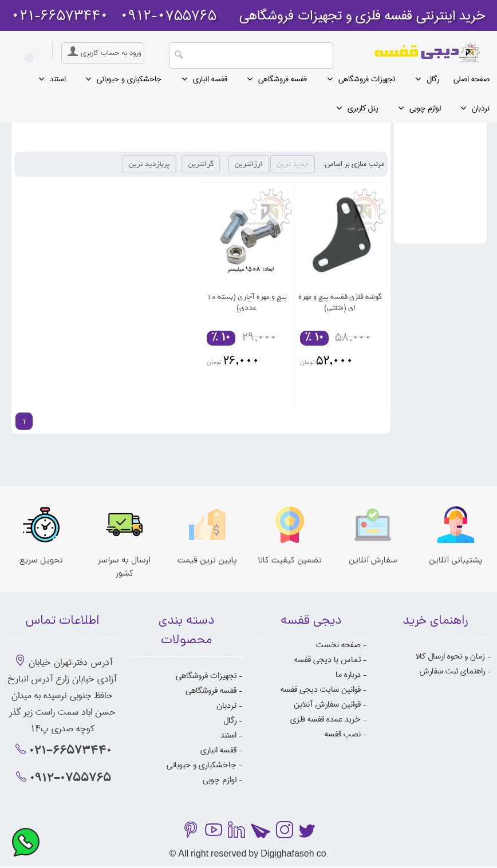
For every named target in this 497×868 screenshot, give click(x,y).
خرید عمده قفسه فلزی (326, 719)
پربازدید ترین (179, 164)
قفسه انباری (210, 79)
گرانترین (222, 164)
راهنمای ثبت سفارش (452, 671)
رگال (433, 79)
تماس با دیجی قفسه (328, 660)
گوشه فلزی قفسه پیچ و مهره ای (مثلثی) (340, 302)
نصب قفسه (343, 734)
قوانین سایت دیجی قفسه (321, 689)
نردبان (481, 108)
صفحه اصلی (472, 79)
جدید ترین (293, 164)
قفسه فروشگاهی (283, 79)
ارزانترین (271, 164)
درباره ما (348, 675)
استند (58, 79)
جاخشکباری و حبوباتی (129, 79)
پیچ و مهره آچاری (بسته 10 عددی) (247, 302)
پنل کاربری (363, 108)
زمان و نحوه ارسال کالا (450, 656)
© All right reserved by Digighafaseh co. (248, 854)
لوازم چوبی (425, 108)
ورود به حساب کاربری (103, 53)
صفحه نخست (338, 645)
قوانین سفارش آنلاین (327, 704)
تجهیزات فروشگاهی (367, 79)
